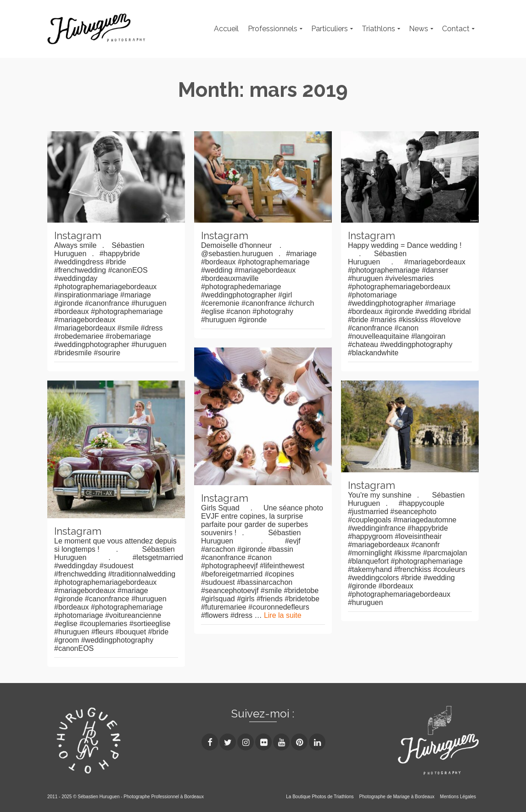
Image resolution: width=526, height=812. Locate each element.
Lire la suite (283, 615)
